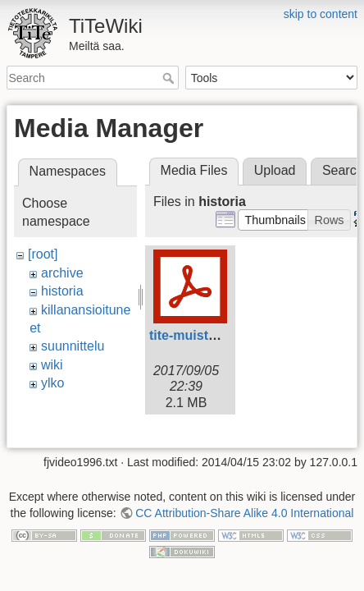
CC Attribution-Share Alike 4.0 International (244, 492)
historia (62, 291)
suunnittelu (73, 346)
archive (62, 273)
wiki (52, 365)
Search (170, 78)
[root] (43, 254)
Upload (275, 170)
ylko (52, 383)
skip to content (321, 14)
